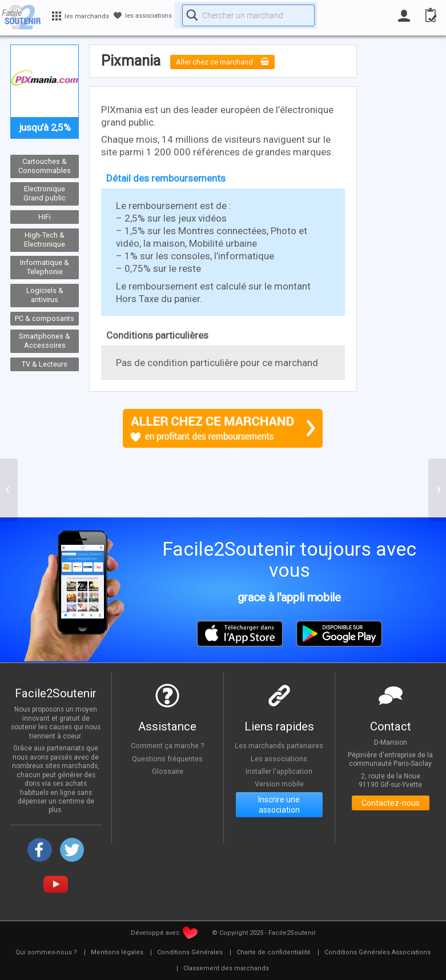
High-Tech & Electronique (45, 240)
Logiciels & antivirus (45, 295)
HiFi (45, 217)
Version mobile (279, 792)
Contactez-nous (390, 804)
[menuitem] (46, 953)
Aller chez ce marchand (231, 62)
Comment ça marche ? (167, 745)
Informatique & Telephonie (45, 267)
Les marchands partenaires (279, 748)
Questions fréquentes (168, 758)
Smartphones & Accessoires (45, 341)
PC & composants (45, 318)
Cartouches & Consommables (45, 166)
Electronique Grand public (45, 194)
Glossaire (167, 772)
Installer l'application (279, 779)
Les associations (279, 766)
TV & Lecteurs (45, 364)
